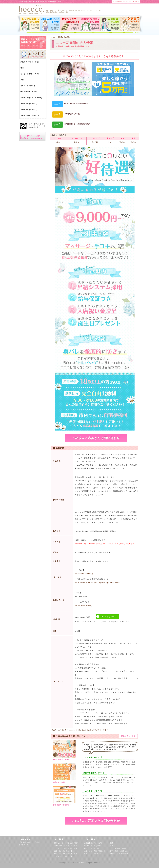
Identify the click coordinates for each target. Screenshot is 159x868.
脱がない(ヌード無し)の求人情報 (66, 843)
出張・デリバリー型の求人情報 (66, 854)
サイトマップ (24, 845)
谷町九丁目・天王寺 (28, 86)
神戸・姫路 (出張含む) (29, 104)
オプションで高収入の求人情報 (66, 848)
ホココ (81, 863)
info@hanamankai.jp (84, 605)
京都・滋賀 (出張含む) (29, 110)
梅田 (22, 68)
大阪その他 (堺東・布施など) (31, 98)
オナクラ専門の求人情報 (63, 856)
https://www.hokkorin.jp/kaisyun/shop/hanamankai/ (98, 582)
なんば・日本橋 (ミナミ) (30, 74)
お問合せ (31, 842)
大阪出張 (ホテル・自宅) (30, 62)
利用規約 (39, 842)
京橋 (22, 80)
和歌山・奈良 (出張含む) (30, 116)
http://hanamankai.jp (84, 574)
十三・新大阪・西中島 (29, 92)
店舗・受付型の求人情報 (63, 851)
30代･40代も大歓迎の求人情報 (66, 846)
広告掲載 (24, 842)
